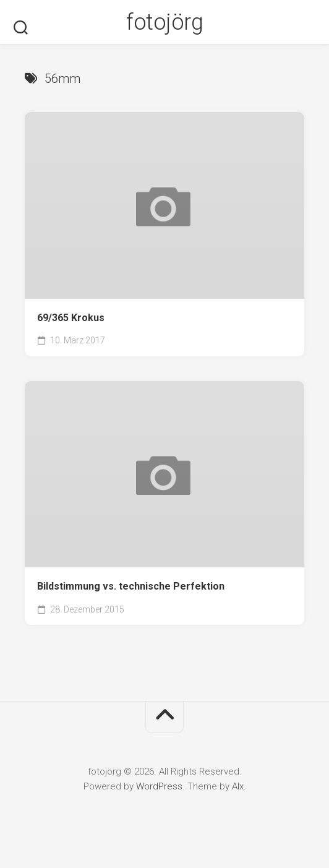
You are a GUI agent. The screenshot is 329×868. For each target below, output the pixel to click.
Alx (238, 786)
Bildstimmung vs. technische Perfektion (131, 586)
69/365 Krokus (71, 318)
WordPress (159, 786)
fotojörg (164, 22)
